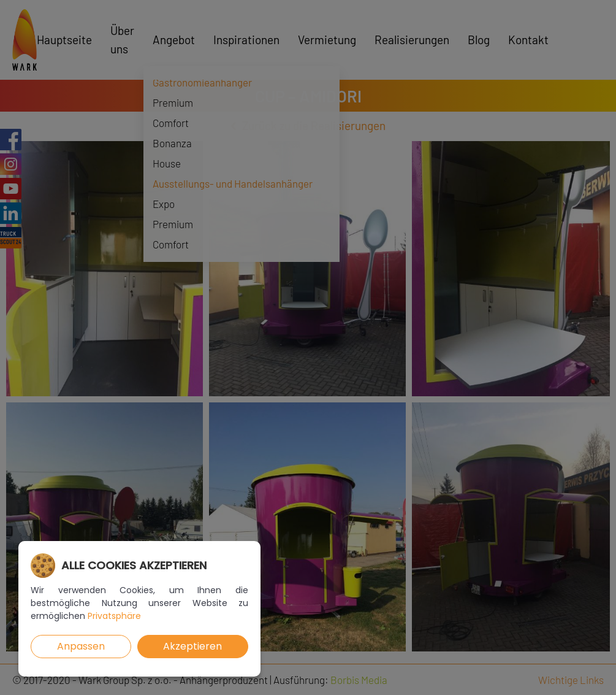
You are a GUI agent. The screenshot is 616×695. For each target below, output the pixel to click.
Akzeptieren (192, 646)
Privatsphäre (114, 616)
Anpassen (81, 646)
